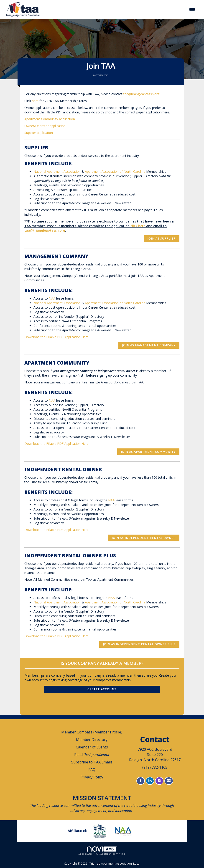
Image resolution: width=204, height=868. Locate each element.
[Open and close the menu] (121, 10)
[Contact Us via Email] (169, 781)
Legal (137, 864)
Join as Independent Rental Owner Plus (139, 644)
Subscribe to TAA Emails (92, 762)
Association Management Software (102, 851)
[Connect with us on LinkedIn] (150, 781)
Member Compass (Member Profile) (92, 732)
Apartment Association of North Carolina (115, 171)
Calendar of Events (92, 747)
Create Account (102, 689)
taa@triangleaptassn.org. (143, 94)
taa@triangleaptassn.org (45, 230)
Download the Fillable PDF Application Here (56, 337)
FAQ (92, 770)
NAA (52, 298)
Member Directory (92, 740)
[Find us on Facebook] (141, 781)
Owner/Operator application (45, 126)
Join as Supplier (162, 239)
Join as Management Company (149, 345)
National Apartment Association (57, 171)
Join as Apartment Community (148, 452)
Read (92, 755)
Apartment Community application (50, 119)
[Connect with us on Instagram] (159, 781)
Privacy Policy (92, 777)
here (35, 101)
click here (138, 226)
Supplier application (39, 133)
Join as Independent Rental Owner (144, 538)
